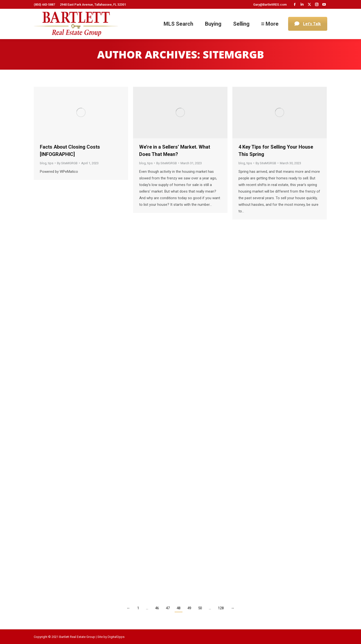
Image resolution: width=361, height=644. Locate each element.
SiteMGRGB (233, 54)
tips (51, 163)
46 (157, 608)
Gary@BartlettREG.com (270, 5)
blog (43, 163)
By (67, 163)
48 (179, 608)
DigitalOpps (116, 637)
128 (221, 608)
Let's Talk (308, 24)
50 (200, 608)
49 (189, 608)
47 (168, 608)
